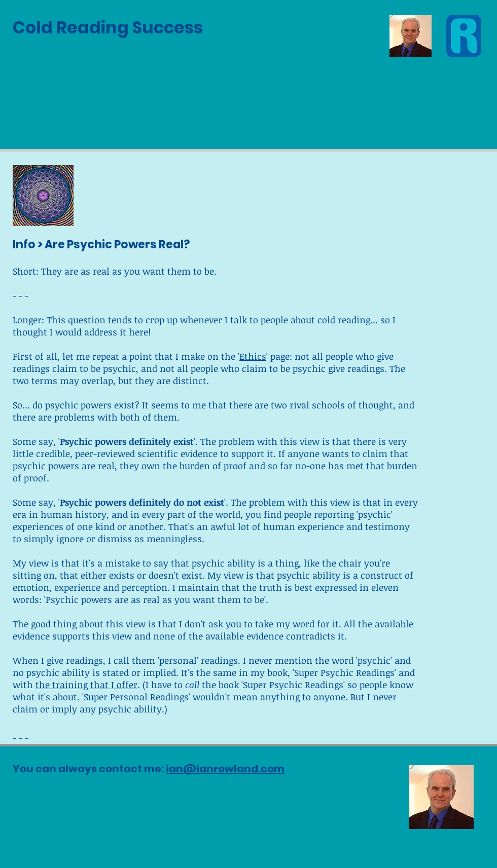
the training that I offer (86, 685)
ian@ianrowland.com (225, 769)
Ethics (253, 356)
